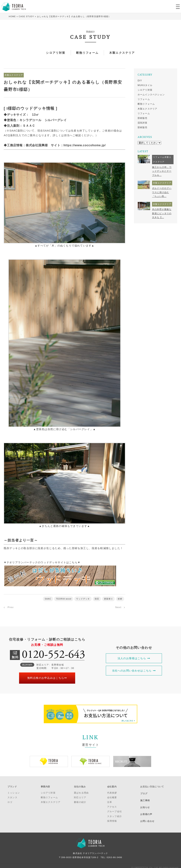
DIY (140, 81)
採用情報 (112, 819)
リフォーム (144, 99)
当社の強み (80, 785)
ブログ (144, 790)
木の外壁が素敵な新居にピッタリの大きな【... (162, 213)
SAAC (48, 599)
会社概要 (112, 795)
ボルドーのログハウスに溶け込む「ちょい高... (162, 192)
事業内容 (45, 785)
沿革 (110, 800)
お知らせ (145, 800)
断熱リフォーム (87, 53)
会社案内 (112, 785)
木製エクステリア (124, 53)
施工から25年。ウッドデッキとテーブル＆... (162, 171)
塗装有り (108, 599)
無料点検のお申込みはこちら (47, 678)
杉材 (120, 599)
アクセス (112, 805)
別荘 (97, 599)
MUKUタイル (145, 85)
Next (118, 607)
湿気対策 (143, 123)
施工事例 (145, 795)
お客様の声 (146, 805)
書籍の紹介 (80, 800)
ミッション (14, 791)
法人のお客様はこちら (134, 658)
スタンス (12, 795)
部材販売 (143, 118)
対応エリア (80, 795)
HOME (12, 16)
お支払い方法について (152, 785)
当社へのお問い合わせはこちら (134, 670)
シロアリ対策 (54, 53)
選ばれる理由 (81, 791)
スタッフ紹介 (115, 814)
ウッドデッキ (83, 599)
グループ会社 (115, 809)
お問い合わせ (147, 810)
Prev (11, 607)
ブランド (12, 785)
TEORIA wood (64, 599)
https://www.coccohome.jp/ (85, 145)
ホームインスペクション (151, 95)
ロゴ (10, 800)
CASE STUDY (26, 16)
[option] (49, 761)
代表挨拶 (112, 791)
